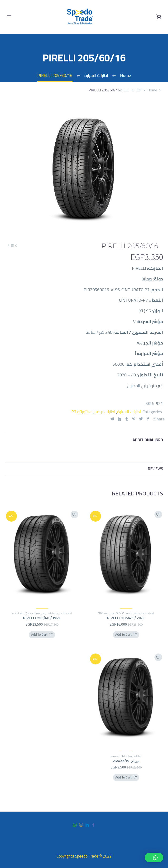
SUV (119, 613)
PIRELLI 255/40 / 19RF (42, 618)
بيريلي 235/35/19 (126, 761)
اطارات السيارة (131, 90)
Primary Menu (9, 17)
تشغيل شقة (132, 613)
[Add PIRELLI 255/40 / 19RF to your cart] (42, 635)
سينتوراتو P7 (82, 412)
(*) (123, 613)
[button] (154, 858)
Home (152, 90)
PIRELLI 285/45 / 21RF (126, 618)
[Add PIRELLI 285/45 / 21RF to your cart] (126, 635)
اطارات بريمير (105, 412)
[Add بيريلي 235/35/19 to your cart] (126, 778)
